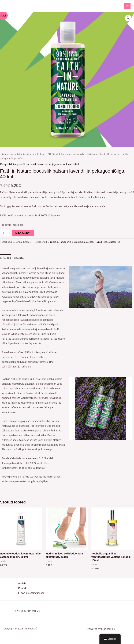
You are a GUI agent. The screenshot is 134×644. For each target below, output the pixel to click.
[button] (128, 18)
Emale (12, 154)
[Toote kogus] (5, 233)
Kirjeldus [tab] (5, 258)
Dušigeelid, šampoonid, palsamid (66, 154)
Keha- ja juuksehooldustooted (32, 154)
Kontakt (23, 588)
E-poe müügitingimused (31, 593)
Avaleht (22, 583)
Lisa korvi (23, 233)
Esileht (3, 154)
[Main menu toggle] (127, 6)
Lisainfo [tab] (19, 258)
